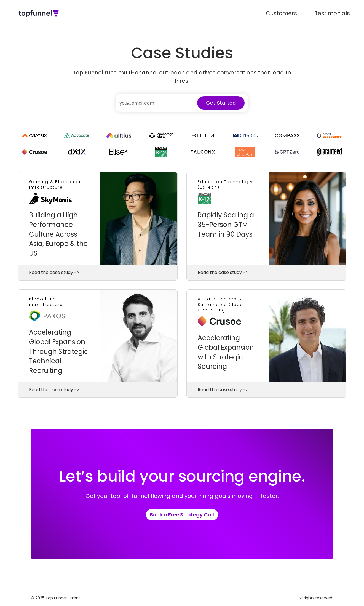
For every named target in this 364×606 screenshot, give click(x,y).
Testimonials (332, 13)
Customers (281, 13)
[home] (39, 13)
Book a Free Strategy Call (182, 515)
